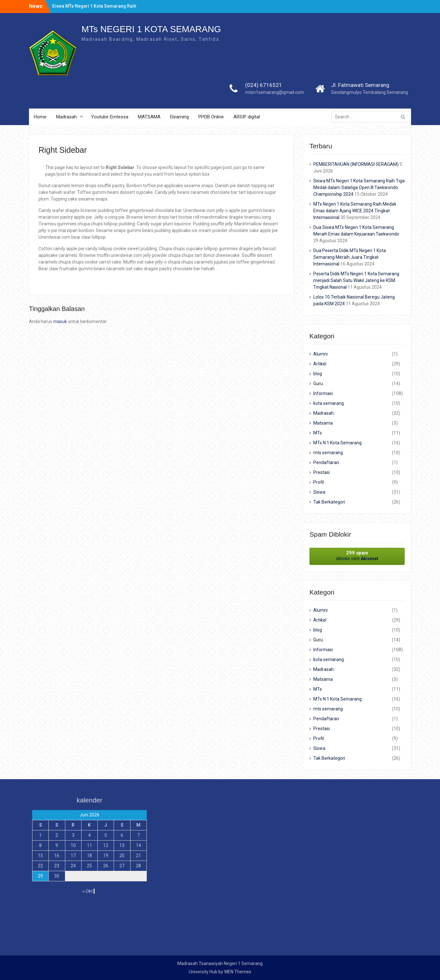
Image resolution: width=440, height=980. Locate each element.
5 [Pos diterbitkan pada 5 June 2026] (106, 835)
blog (318, 374)
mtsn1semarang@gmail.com (275, 92)
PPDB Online (211, 117)
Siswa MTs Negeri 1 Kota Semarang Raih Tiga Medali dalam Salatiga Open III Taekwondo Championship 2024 (359, 187)
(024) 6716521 (264, 85)
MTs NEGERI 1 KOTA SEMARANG (151, 29)
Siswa (319, 492)
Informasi (323, 393)
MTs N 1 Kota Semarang (337, 443)
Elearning (179, 117)
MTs (318, 433)
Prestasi (322, 472)
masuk (60, 321)
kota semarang (329, 403)
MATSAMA (149, 117)
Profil (319, 482)
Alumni (320, 354)
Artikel (320, 364)
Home (40, 117)
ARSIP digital (247, 117)
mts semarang (328, 453)
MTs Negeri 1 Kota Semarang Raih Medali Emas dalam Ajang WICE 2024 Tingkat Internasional (355, 211)
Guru (318, 384)
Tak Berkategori (329, 502)
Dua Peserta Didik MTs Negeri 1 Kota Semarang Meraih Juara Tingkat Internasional (350, 257)
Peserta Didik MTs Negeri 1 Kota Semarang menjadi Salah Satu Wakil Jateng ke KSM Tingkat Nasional (356, 280)
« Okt (88, 891)
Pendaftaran (326, 462)
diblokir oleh (357, 556)
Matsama (323, 423)
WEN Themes (238, 972)
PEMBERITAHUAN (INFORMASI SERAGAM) (356, 164)
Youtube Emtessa (110, 117)
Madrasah (66, 117)
